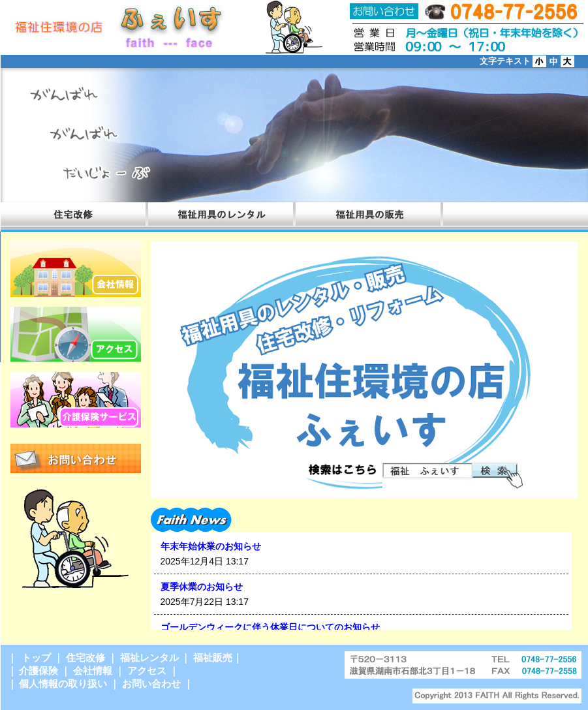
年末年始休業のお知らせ (211, 546)
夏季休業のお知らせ (202, 587)
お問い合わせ (151, 684)
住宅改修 (85, 657)
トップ (35, 657)
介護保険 (39, 671)
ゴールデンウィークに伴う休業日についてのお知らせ (270, 627)
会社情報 (93, 671)
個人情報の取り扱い (63, 684)
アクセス (147, 671)
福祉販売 (213, 657)
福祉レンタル (149, 657)
